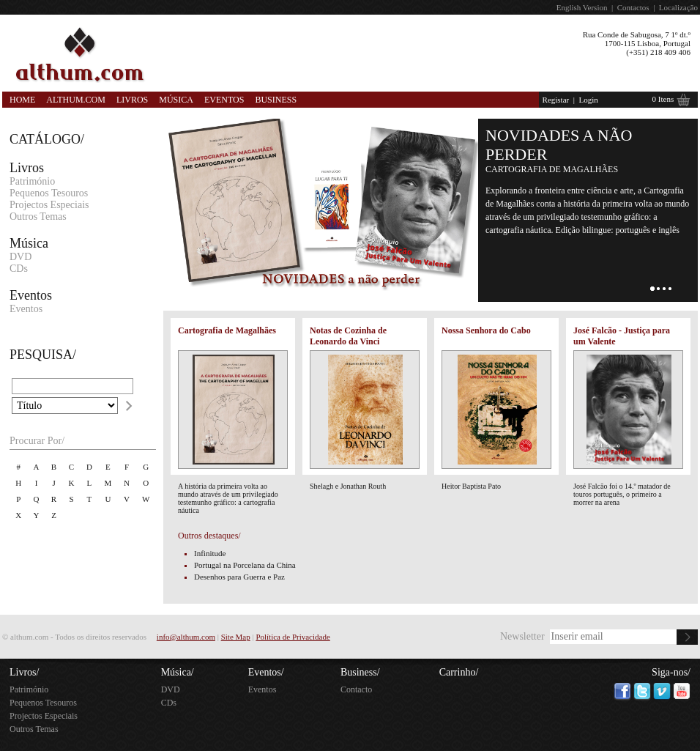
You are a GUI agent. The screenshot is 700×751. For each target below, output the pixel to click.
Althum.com (76, 100)
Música (176, 100)
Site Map (236, 637)
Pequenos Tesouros (49, 193)
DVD (21, 257)
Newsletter (522, 636)
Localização (678, 7)
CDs (19, 269)
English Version (582, 7)
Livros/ (24, 672)
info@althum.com (186, 637)
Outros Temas (38, 217)
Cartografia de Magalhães (227, 330)
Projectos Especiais (49, 205)
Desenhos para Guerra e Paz (239, 577)
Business (276, 100)
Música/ (178, 672)
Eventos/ (266, 672)
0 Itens (663, 99)
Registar (556, 100)
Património (32, 181)
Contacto (356, 689)
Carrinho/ (459, 672)
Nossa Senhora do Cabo (486, 330)
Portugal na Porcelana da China (245, 565)
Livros (132, 100)
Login (588, 100)
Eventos (224, 100)
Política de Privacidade (293, 637)
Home (22, 100)
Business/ (360, 672)
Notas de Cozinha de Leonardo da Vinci (348, 336)
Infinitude (210, 553)
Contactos (633, 7)
